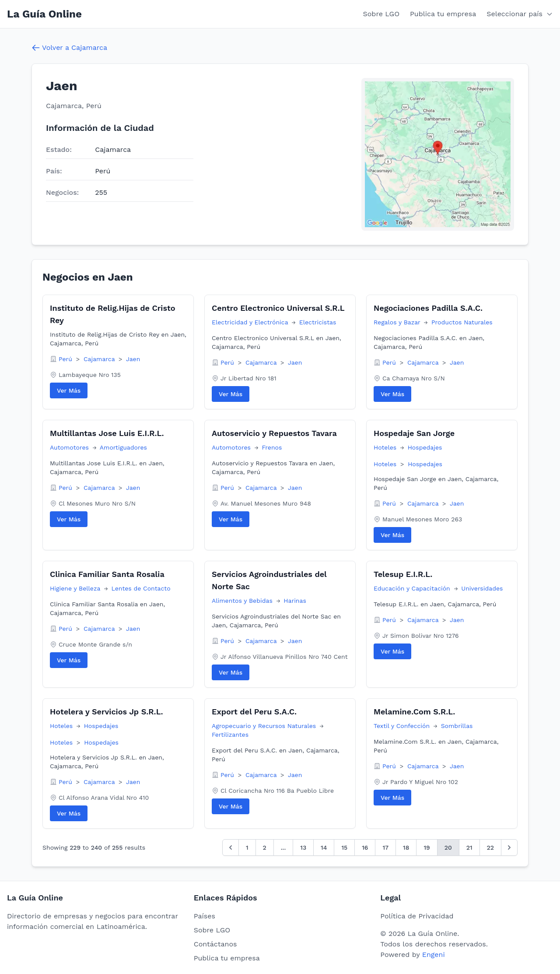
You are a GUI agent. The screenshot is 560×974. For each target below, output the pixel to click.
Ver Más (69, 390)
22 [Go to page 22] (490, 847)
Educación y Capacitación (413, 588)
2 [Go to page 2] (265, 847)
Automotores (70, 447)
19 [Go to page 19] (427, 847)
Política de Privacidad (417, 916)
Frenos (272, 447)
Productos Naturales (462, 322)
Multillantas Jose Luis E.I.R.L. (107, 433)
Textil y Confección (403, 726)
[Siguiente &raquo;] (509, 847)
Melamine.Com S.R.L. (414, 712)
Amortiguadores (123, 447)
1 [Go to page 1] (247, 847)
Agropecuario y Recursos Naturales (265, 726)
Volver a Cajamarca (69, 48)
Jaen (133, 359)
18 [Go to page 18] (406, 847)
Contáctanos (215, 944)
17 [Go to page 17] (385, 847)
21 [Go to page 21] (469, 847)
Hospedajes (425, 447)
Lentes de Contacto (141, 588)
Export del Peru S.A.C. (254, 712)
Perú (66, 359)
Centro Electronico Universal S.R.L (278, 308)
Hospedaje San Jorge (414, 433)
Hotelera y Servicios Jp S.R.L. (107, 712)
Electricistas (318, 322)
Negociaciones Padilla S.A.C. (428, 308)
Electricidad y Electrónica (251, 322)
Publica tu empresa (443, 14)
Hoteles (386, 447)
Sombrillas (457, 726)
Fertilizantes (230, 735)
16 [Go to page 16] (365, 847)
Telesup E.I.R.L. (403, 574)
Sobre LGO (381, 14)
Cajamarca (100, 359)
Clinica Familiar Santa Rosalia (107, 574)
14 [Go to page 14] (324, 847)
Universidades (482, 588)
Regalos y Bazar (398, 322)
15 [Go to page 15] (344, 847)
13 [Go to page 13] (303, 847)
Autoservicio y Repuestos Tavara (274, 433)
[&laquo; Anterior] (231, 847)
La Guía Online (44, 14)
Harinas (295, 601)
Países (205, 916)
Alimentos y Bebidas (243, 601)
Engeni (434, 955)
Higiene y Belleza (76, 588)
